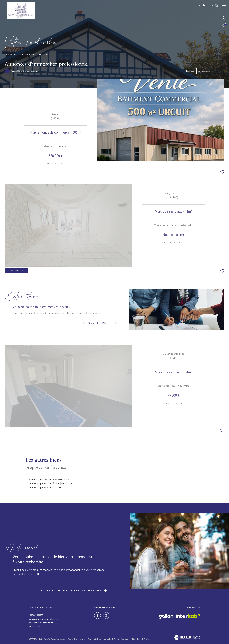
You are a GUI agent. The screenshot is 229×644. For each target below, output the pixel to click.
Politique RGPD (136, 639)
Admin (116, 639)
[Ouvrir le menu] (224, 6)
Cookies (147, 639)
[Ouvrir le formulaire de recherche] (207, 5)
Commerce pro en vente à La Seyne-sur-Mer (51, 479)
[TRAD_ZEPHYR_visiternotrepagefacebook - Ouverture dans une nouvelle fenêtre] (97, 615)
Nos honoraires (80, 639)
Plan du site (92, 639)
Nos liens (125, 639)
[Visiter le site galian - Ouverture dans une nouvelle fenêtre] (166, 616)
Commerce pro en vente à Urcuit (45, 488)
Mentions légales (105, 639)
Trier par (190, 71)
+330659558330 (36, 615)
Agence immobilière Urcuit (19, 54)
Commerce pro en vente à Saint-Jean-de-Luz (50, 483)
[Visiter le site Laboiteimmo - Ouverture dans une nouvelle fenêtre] (187, 638)
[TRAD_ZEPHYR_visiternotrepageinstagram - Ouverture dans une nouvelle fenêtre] (106, 615)
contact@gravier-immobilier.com (44, 619)
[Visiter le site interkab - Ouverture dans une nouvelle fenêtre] (188, 616)
